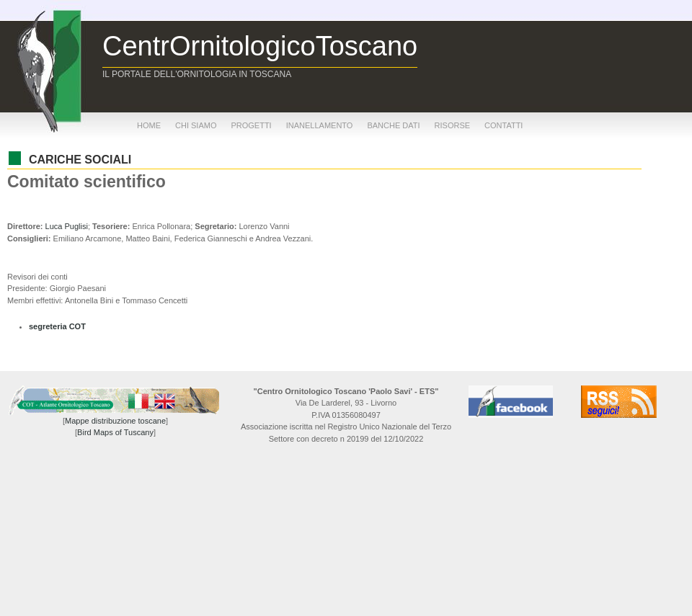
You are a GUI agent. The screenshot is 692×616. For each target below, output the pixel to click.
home (149, 125)
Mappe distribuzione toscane (115, 421)
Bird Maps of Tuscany (115, 432)
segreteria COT (57, 326)
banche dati (393, 125)
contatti (504, 125)
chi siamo (196, 125)
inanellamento (320, 125)
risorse (453, 125)
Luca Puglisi (67, 226)
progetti (251, 125)
